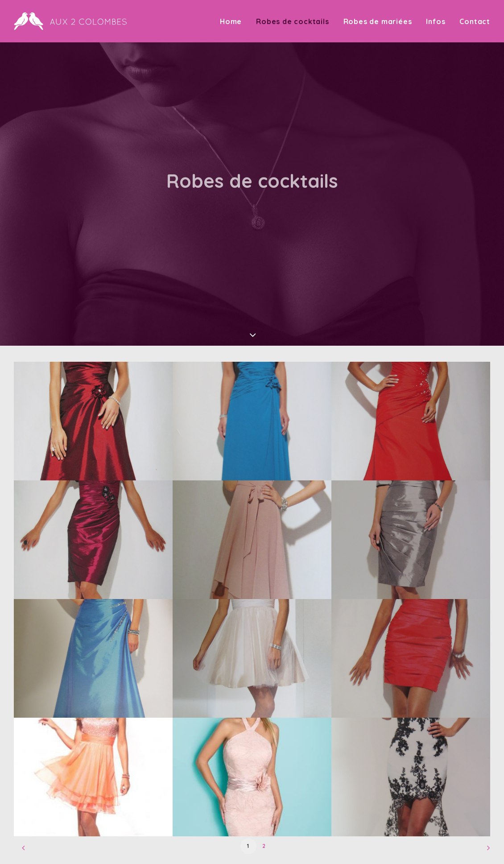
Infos (436, 21)
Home (231, 21)
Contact (475, 21)
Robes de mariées (378, 21)
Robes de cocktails (292, 21)
